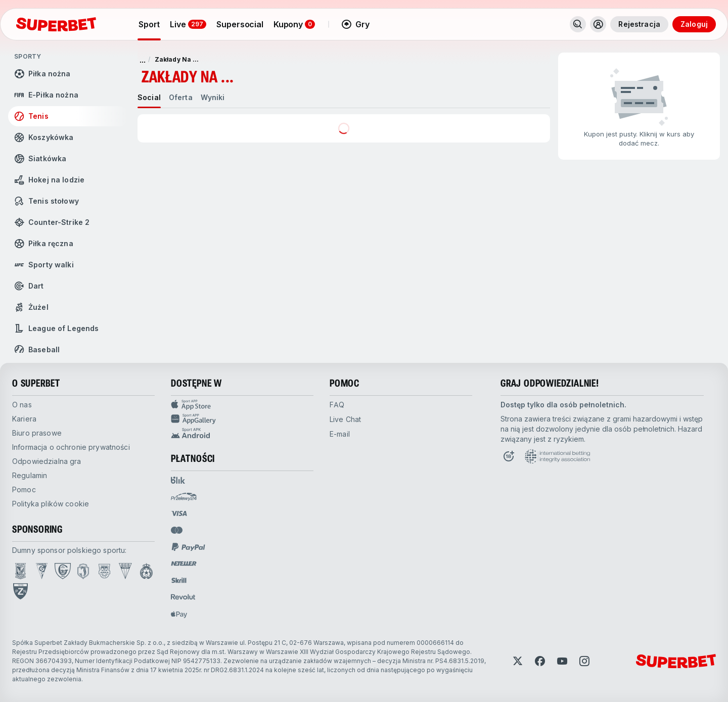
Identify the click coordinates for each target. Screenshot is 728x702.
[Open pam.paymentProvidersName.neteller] (184, 564)
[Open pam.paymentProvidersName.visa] (179, 513)
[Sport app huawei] (242, 419)
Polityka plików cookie (51, 504)
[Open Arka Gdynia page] (104, 571)
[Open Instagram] (584, 661)
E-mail (340, 434)
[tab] (149, 98)
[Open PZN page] (20, 591)
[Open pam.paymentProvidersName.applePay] (179, 614)
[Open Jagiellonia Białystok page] (83, 571)
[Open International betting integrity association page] (557, 456)
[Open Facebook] (540, 661)
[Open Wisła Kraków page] (146, 571)
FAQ (337, 405)
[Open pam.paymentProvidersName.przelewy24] (184, 497)
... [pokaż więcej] (143, 60)
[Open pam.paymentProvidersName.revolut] (183, 597)
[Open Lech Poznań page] (20, 571)
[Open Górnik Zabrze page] (42, 571)
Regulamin (30, 475)
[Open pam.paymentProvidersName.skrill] (179, 580)
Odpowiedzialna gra (47, 461)
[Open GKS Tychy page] (125, 571)
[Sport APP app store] (242, 405)
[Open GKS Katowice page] (63, 571)
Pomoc (24, 489)
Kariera (24, 419)
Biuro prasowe (37, 433)
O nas (22, 405)
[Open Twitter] (518, 661)
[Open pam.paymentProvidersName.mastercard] (177, 530)
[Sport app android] (242, 433)
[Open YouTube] (562, 661)
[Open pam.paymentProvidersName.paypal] (189, 547)
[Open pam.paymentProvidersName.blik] (178, 480)
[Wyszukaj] (578, 24)
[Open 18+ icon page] (509, 456)
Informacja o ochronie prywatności (71, 447)
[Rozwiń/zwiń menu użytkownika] (598, 24)
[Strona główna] (56, 24)
